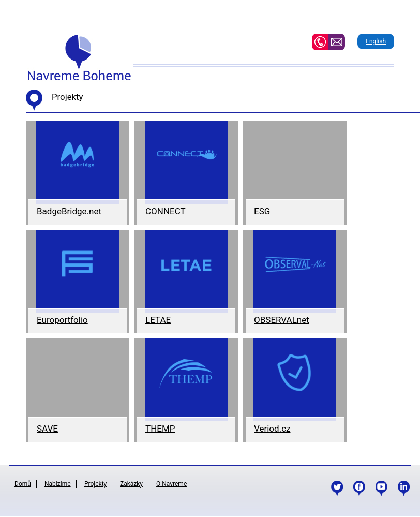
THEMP (160, 429)
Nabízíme (58, 484)
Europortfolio (62, 320)
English (376, 41)
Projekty (95, 484)
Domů (23, 484)
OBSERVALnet (282, 320)
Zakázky (131, 484)
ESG (262, 211)
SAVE (47, 429)
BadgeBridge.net (69, 211)
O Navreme (171, 484)
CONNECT (166, 211)
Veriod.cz (272, 429)
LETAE (158, 320)
